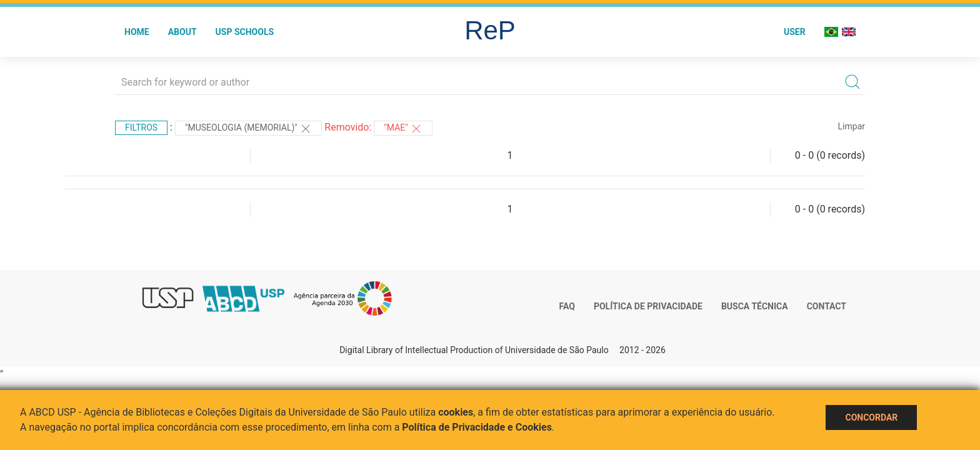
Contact (827, 306)
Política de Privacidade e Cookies (477, 427)
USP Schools (245, 32)
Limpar (852, 126)
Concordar (871, 417)
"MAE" (403, 129)
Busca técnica (755, 306)
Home (137, 32)
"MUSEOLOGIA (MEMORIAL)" (248, 129)
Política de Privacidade (648, 306)
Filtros (141, 127)
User (795, 32)
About (182, 32)
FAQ (567, 306)
